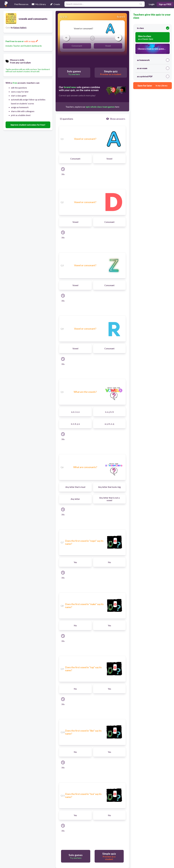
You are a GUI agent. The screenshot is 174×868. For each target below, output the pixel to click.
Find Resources (21, 4)
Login (152, 4)
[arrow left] (66, 38)
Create (55, 4)
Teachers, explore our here (92, 107)
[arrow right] (118, 38)
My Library (39, 4)
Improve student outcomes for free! (28, 125)
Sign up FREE (165, 4)
